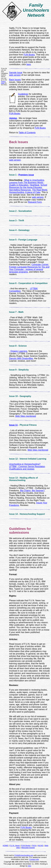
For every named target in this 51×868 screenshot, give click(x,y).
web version (15, 75)
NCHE (41, 846)
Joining (13, 118)
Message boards (28, 848)
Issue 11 (13, 425)
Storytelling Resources (20, 190)
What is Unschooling (34, 180)
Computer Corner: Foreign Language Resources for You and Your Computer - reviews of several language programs (29, 268)
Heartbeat (34, 185)
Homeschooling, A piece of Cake (25, 192)
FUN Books (29, 55)
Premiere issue (26, 175)
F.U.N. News (15, 846)
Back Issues (15, 80)
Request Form (35, 202)
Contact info (34, 859)
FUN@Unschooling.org (24, 855)
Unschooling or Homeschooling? (25, 464)
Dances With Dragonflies (21, 358)
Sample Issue (16, 73)
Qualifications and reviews (22, 469)
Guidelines (23, 94)
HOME (5, 846)
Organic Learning (19, 351)
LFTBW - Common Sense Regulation (27, 467)
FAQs (34, 846)
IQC (30, 866)
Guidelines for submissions (20, 531)
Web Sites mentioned (26, 416)
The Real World (40, 190)
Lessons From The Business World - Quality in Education (27, 184)
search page (3, 82)
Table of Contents (27, 133)
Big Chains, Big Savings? (32, 491)
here (29, 64)
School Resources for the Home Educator (28, 186)
